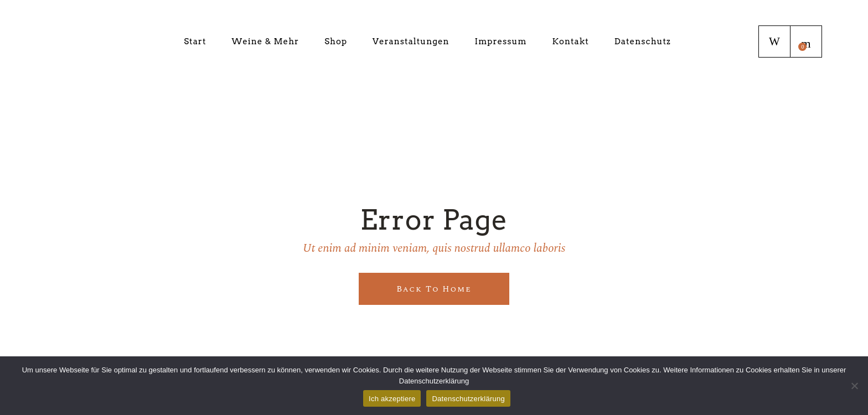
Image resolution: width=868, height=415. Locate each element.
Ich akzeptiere (392, 399)
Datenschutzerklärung (468, 399)
